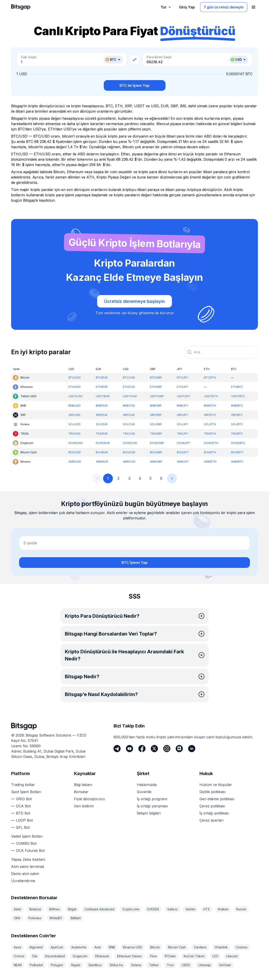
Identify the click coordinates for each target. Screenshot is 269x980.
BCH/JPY (183, 452)
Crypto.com (131, 909)
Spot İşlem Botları (26, 792)
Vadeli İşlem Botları (27, 836)
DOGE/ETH (211, 443)
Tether (154, 965)
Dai (35, 956)
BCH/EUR (102, 452)
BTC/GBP (156, 378)
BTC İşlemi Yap (134, 563)
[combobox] (221, 352)
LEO (215, 956)
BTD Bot (23, 813)
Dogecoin (80, 956)
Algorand (36, 947)
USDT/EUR (103, 396)
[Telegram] (117, 749)
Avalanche (79, 947)
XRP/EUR (102, 415)
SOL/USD (75, 424)
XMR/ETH (210, 462)
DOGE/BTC (238, 443)
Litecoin (232, 956)
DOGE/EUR (103, 443)
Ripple (76, 965)
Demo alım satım (25, 874)
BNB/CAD (129, 406)
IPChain (170, 956)
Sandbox (95, 965)
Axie (98, 947)
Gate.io (172, 909)
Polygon (57, 965)
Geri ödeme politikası (217, 799)
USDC (186, 965)
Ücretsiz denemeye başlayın (134, 301)
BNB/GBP (156, 406)
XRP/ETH (210, 415)
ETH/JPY (182, 387)
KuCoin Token (194, 956)
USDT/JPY (183, 396)
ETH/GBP (156, 387)
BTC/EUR (102, 378)
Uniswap (205, 965)
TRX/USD (75, 434)
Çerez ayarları (211, 820)
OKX (17, 918)
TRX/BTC (237, 434)
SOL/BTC (237, 424)
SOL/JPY (182, 424)
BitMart (76, 918)
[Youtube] (130, 749)
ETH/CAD (129, 387)
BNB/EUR (102, 406)
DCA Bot (23, 806)
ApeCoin (57, 947)
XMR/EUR (102, 462)
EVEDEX (153, 909)
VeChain (225, 965)
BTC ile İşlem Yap (134, 85)
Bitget (72, 909)
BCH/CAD (129, 452)
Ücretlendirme (23, 881)
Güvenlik (144, 792)
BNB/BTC (237, 406)
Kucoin (241, 909)
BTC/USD (75, 378)
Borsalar (81, 792)
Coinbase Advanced (99, 909)
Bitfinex (55, 909)
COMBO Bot (26, 843)
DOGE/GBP (157, 443)
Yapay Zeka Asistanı (28, 859)
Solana (136, 965)
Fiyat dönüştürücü (89, 799)
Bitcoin (155, 947)
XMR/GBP (156, 462)
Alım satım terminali (28, 867)
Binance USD (133, 947)
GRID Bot (24, 799)
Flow (153, 956)
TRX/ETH (210, 434)
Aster (18, 909)
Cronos (19, 956)
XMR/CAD (129, 462)
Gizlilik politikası (212, 792)
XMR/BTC (237, 462)
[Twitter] (154, 749)
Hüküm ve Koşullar (216, 785)
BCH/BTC (237, 452)
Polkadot (36, 965)
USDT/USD (76, 396)
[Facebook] (142, 749)
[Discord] (179, 749)
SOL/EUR (102, 424)
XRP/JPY (182, 415)
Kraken (223, 909)
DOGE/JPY (184, 443)
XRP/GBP (156, 415)
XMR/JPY (183, 462)
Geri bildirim (84, 806)
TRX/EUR (102, 434)
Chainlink (221, 947)
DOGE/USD (76, 443)
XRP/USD (74, 415)
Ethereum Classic (130, 956)
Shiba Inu (116, 965)
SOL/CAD (129, 424)
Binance (35, 909)
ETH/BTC (237, 387)
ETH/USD (75, 387)
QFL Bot (23, 827)
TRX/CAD (129, 434)
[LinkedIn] (192, 749)
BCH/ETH (210, 452)
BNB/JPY (182, 406)
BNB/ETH (210, 406)
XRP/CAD (129, 415)
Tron (170, 965)
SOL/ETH (210, 424)
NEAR (18, 965)
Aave (18, 947)
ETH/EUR (102, 387)
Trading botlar (23, 785)
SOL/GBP (156, 424)
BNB (112, 947)
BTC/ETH (210, 378)
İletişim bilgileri (149, 813)
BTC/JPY (182, 378)
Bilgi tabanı (83, 785)
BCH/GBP (156, 452)
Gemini (190, 909)
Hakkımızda (147, 785)
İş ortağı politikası (214, 813)
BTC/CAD (129, 378)
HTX (207, 909)
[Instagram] (167, 749)
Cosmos (242, 947)
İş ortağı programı (152, 799)
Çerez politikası (212, 806)
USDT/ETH (211, 396)
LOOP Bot (24, 820)
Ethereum (102, 956)
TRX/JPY (182, 434)
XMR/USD (75, 462)
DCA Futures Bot (30, 850)
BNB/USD (75, 406)
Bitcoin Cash (177, 947)
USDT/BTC (238, 396)
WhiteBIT (56, 918)
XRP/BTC (237, 415)
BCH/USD (75, 452)
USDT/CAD (130, 396)
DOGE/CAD (130, 443)
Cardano (200, 947)
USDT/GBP (157, 396)
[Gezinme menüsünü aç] (253, 7)
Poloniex (35, 918)
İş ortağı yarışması (152, 806)
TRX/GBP (156, 434)
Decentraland (55, 956)
